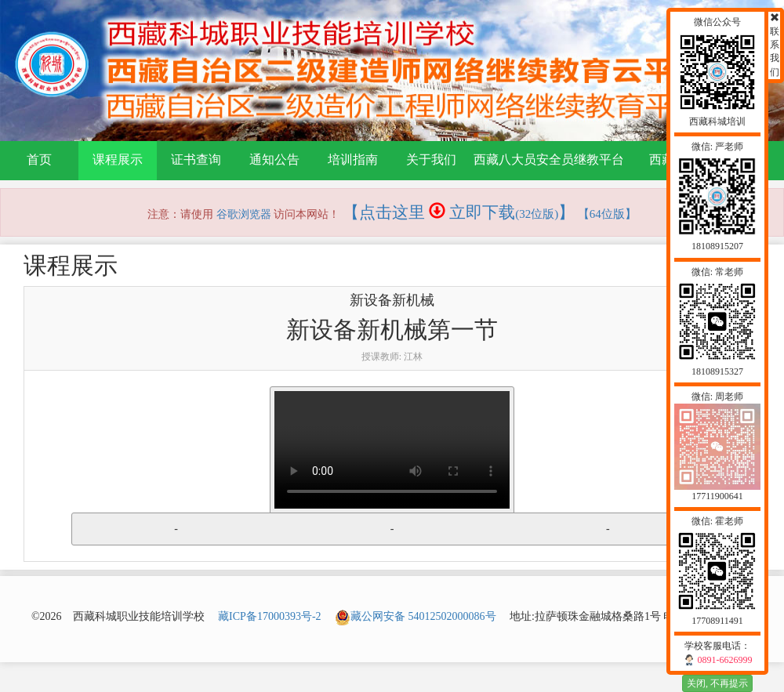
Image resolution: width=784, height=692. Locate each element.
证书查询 (196, 159)
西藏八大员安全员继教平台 (549, 159)
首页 (39, 159)
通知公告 (274, 159)
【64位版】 (607, 214)
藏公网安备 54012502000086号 (416, 616)
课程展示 (118, 159)
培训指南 (353, 159)
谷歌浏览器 (244, 214)
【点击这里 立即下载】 (459, 212)
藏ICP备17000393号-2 (269, 616)
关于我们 (431, 159)
